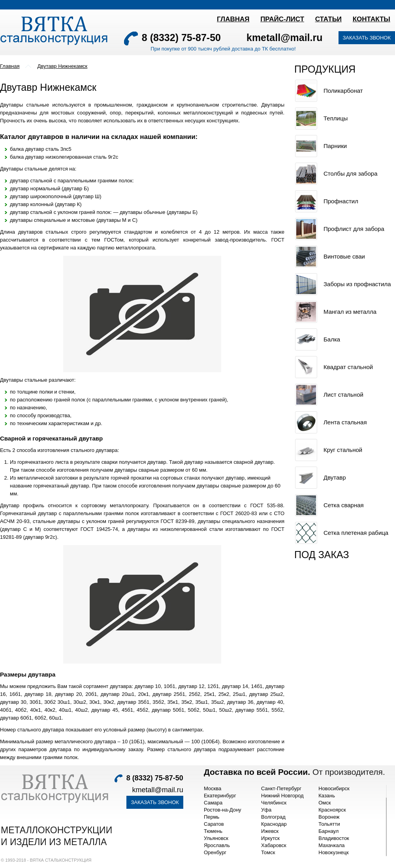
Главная (233, 19)
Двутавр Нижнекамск (62, 66)
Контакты (371, 19)
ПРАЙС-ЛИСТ (282, 19)
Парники (335, 146)
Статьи (328, 19)
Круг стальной (343, 450)
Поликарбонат (343, 91)
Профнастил (341, 201)
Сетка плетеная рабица (356, 533)
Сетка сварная (344, 505)
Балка (332, 339)
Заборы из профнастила (357, 284)
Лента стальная (345, 422)
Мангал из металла (350, 312)
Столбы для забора (350, 173)
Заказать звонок (367, 38)
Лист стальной (343, 395)
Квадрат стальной (348, 367)
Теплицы (336, 118)
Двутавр (335, 477)
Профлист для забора (354, 229)
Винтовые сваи (344, 256)
